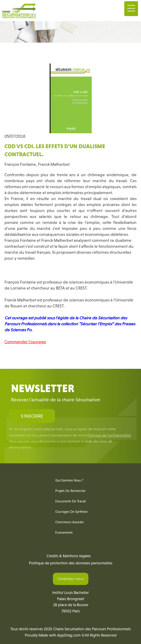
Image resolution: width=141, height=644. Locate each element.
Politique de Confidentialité (109, 435)
